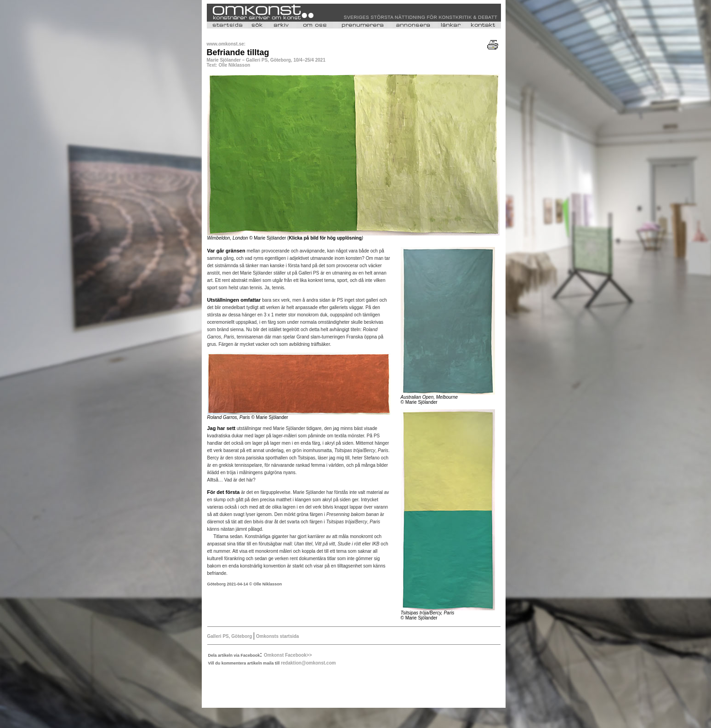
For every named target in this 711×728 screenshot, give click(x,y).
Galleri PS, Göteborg (230, 636)
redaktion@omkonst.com (308, 663)
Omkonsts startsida (277, 636)
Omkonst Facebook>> (288, 655)
